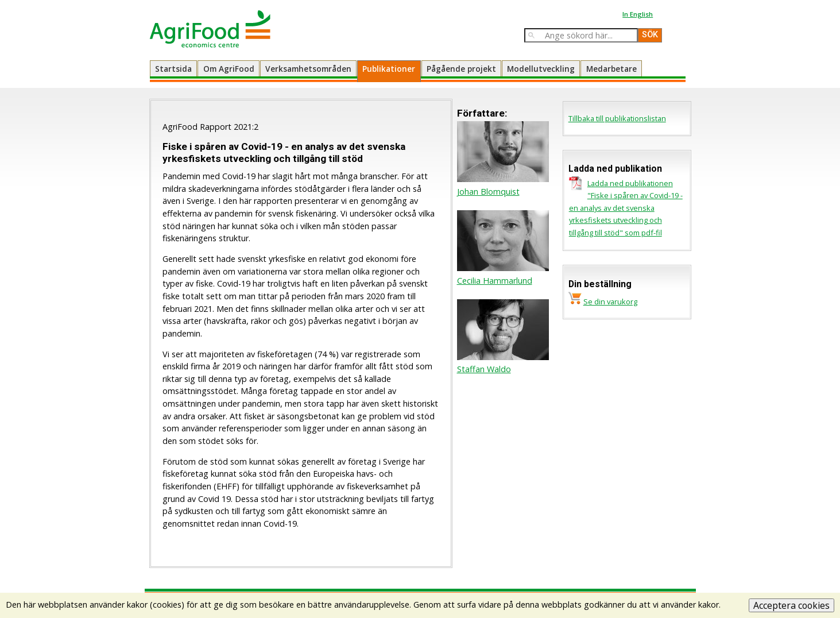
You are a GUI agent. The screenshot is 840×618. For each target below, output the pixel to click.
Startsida (173, 69)
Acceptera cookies (791, 605)
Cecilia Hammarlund (495, 281)
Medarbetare (611, 69)
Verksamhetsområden (308, 69)
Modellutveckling (541, 69)
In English (638, 14)
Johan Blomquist (488, 192)
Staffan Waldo (484, 369)
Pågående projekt (461, 69)
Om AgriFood (229, 69)
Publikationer (389, 69)
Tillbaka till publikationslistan (617, 118)
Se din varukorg (610, 302)
